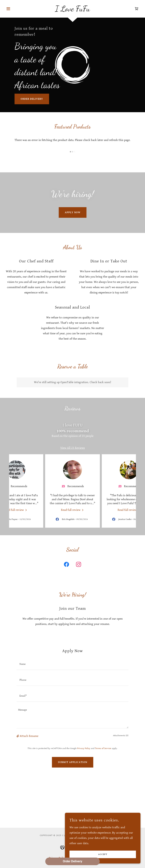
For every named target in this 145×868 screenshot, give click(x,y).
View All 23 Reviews (72, 448)
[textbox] (72, 664)
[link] (72, 10)
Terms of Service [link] (103, 748)
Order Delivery (32, 99)
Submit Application (73, 762)
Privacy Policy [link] (84, 748)
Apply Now (73, 212)
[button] (15, 9)
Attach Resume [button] (29, 736)
